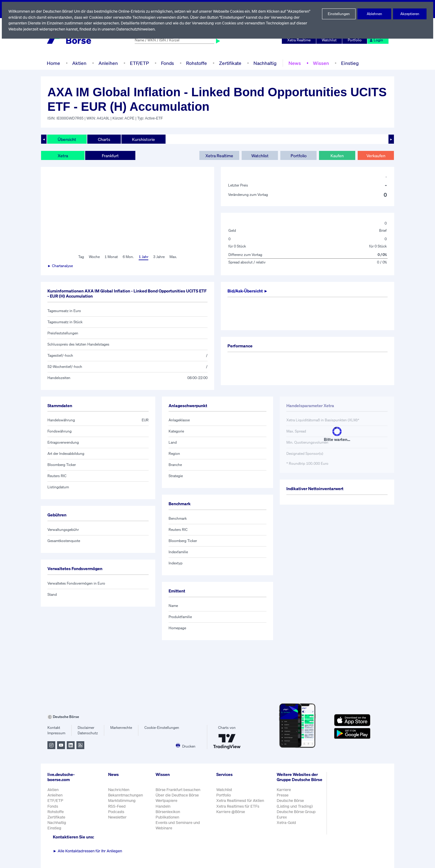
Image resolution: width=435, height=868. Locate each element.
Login (376, 40)
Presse (283, 798)
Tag (80, 257)
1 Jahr (143, 257)
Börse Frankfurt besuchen (179, 790)
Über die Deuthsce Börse (178, 795)
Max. (174, 257)
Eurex (282, 820)
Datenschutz (88, 733)
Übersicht (67, 139)
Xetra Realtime (300, 40)
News (293, 63)
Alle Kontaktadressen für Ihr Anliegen (88, 851)
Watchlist (330, 40)
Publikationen (168, 817)
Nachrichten (119, 790)
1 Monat (111, 257)
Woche (93, 257)
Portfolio (356, 40)
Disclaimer (86, 728)
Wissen (319, 63)
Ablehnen (374, 14)
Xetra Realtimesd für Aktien (240, 801)
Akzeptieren (410, 14)
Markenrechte (121, 728)
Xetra (63, 155)
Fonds (167, 63)
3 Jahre (159, 257)
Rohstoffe (196, 63)
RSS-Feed (117, 806)
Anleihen (107, 63)
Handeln (163, 806)
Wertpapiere (167, 801)
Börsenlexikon (168, 812)
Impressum (56, 733)
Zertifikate (229, 63)
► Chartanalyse (60, 266)
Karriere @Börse (231, 812)
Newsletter (117, 817)
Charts (103, 139)
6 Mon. (128, 257)
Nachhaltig (263, 63)
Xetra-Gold (286, 826)
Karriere (284, 793)
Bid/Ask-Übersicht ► (248, 291)
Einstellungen (339, 14)
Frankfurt (110, 155)
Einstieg (347, 63)
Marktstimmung (122, 801)
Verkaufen (376, 155)
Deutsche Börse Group (297, 815)
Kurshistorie (143, 139)
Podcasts (116, 812)
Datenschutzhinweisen (137, 29)
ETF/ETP (138, 63)
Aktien (79, 63)
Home (53, 63)
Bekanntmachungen (126, 795)
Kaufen (337, 155)
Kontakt (54, 728)
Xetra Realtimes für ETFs (239, 806)
